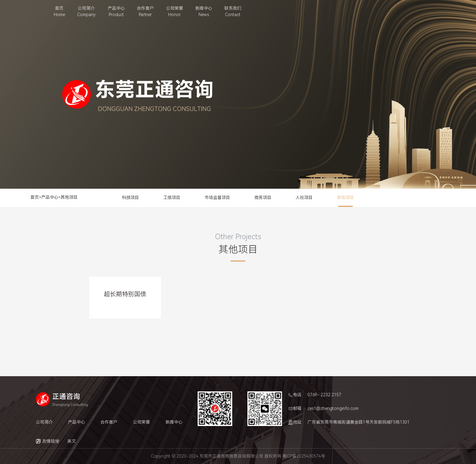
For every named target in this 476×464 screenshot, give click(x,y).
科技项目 (131, 198)
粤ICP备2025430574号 (304, 456)
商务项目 (263, 198)
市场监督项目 (217, 198)
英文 (72, 441)
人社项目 (304, 198)
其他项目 (69, 197)
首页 (35, 197)
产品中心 (50, 197)
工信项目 (172, 198)
